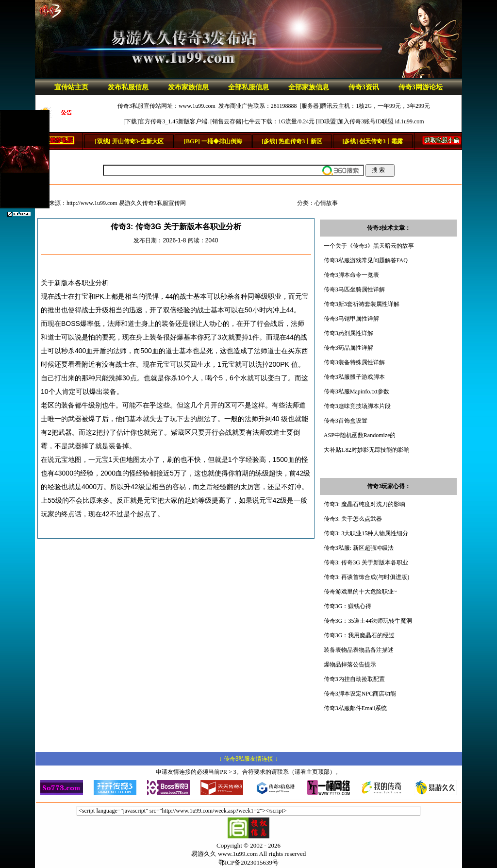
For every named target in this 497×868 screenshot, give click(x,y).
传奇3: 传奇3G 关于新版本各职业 (366, 562)
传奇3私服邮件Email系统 (356, 708)
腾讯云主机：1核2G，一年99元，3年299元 (375, 106)
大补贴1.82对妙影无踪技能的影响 (367, 450)
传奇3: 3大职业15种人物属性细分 (366, 533)
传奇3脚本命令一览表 (351, 275)
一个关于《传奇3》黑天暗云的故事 (369, 246)
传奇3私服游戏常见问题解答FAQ (366, 260)
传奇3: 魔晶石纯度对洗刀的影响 (364, 504)
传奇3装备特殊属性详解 (354, 362)
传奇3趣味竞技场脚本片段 (357, 406)
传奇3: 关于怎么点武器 (353, 519)
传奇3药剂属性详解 (348, 333)
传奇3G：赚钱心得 (348, 606)
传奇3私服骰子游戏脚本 (354, 377)
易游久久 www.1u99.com (224, 854)
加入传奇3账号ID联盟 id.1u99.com (381, 121)
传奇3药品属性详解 (348, 348)
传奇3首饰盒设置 (346, 421)
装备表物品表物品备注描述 (359, 650)
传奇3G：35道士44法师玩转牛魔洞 (368, 621)
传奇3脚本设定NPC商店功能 (360, 694)
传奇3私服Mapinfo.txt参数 (356, 391)
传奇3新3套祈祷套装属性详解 (362, 304)
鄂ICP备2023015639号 (248, 862)
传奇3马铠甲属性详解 (351, 319)
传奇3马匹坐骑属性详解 (354, 289)
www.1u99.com (197, 106)
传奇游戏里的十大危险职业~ (360, 592)
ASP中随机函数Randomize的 (360, 435)
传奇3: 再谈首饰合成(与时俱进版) (366, 577)
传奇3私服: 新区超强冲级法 (359, 548)
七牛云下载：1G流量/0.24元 (279, 121)
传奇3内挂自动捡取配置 (354, 679)
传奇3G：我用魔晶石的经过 (359, 635)
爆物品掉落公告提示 (350, 664)
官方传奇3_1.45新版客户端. (174, 121)
